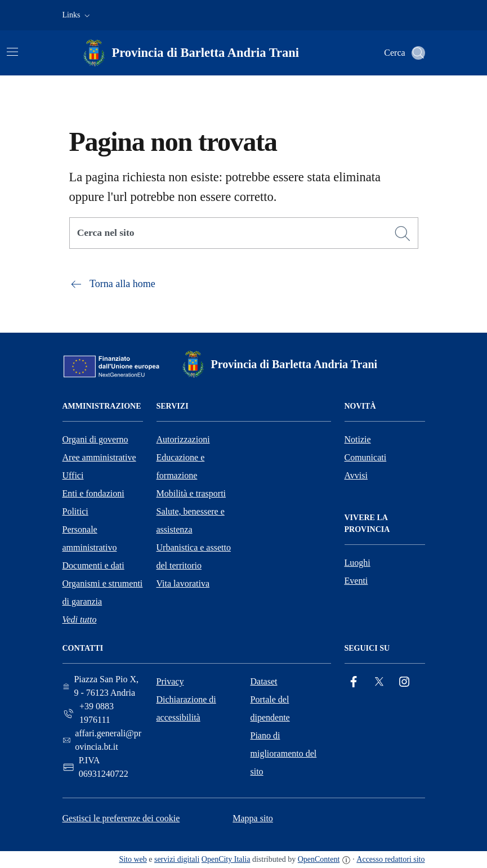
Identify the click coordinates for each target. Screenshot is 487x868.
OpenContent (319, 859)
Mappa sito (253, 818)
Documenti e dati (93, 565)
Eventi (356, 581)
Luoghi (358, 563)
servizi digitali (177, 859)
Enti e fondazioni (93, 493)
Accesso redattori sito (390, 859)
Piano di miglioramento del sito (284, 753)
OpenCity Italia (226, 859)
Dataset (264, 681)
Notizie (358, 439)
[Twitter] (379, 682)
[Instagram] (404, 682)
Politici (75, 511)
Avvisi (356, 475)
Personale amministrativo (90, 538)
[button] (77, 15)
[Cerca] (403, 234)
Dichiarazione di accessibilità (186, 708)
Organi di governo (95, 439)
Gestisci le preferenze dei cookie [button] (121, 818)
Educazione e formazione (181, 466)
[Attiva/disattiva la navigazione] (12, 52)
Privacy (170, 681)
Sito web (133, 859)
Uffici (73, 475)
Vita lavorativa (183, 583)
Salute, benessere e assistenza (191, 520)
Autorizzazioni (183, 439)
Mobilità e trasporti (191, 493)
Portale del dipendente (270, 708)
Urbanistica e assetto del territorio (194, 556)
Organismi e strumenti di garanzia (103, 592)
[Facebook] (354, 682)
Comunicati (366, 457)
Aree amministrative (99, 457)
